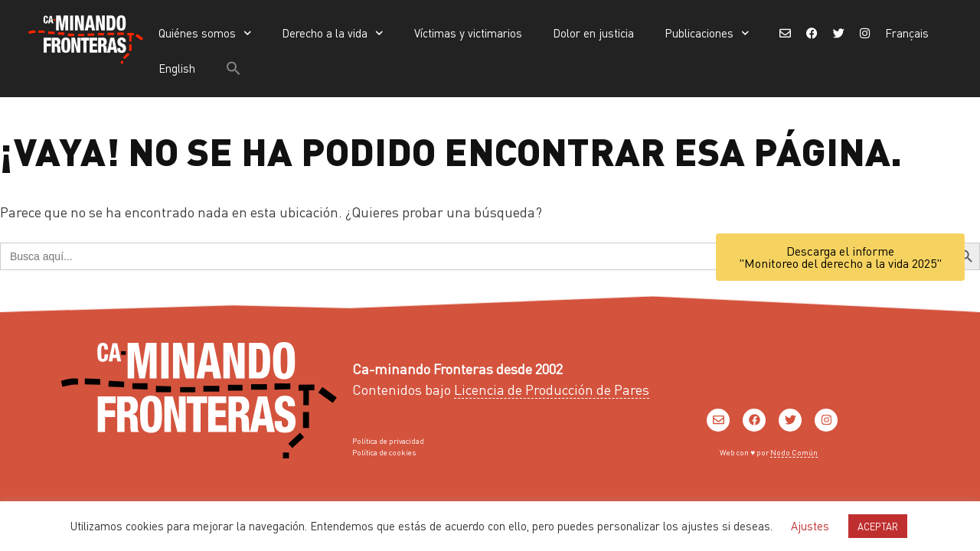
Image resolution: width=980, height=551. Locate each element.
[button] (234, 68)
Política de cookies (384, 452)
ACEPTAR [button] (878, 526)
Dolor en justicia (593, 33)
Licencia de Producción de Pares (552, 389)
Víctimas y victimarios (468, 33)
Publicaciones (707, 33)
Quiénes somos (205, 33)
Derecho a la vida (333, 33)
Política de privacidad (388, 441)
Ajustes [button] (810, 526)
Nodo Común (794, 452)
